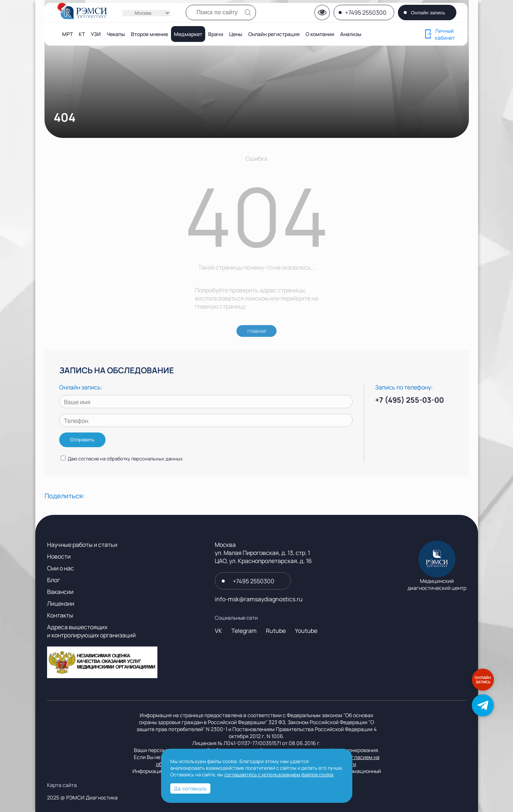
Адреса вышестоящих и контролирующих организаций (91, 631)
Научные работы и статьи (82, 545)
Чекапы (116, 34)
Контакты (60, 615)
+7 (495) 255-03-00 (409, 400)
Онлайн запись (428, 13)
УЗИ (96, 34)
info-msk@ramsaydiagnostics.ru (259, 599)
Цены (236, 34)
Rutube (276, 631)
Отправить (82, 440)
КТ (82, 34)
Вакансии (60, 592)
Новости (59, 556)
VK (218, 631)
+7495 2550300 (366, 13)
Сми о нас (60, 568)
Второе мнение (149, 34)
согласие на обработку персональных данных (131, 459)
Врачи (216, 34)
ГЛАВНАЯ (257, 331)
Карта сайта (62, 785)
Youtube (306, 631)
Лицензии (61, 603)
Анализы (351, 34)
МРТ (67, 34)
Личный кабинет (440, 34)
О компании (320, 34)
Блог (54, 580)
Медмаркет (188, 34)
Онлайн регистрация (274, 34)
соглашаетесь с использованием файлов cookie (279, 774)
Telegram (244, 631)
